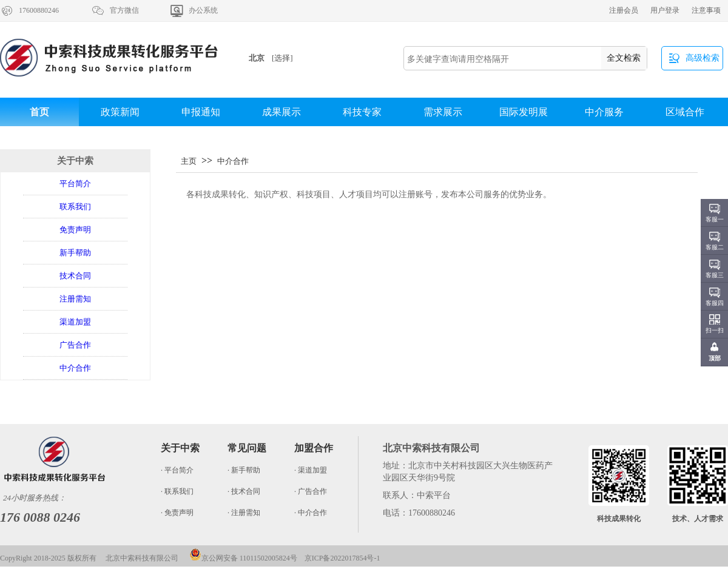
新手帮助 (75, 253)
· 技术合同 (244, 491)
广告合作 (75, 345)
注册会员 (624, 10)
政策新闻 (120, 112)
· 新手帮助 (244, 470)
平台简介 (75, 183)
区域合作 (685, 112)
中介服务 (604, 112)
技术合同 (75, 276)
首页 (39, 112)
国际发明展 (524, 112)
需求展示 (443, 112)
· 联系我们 (177, 491)
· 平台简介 (177, 470)
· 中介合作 (311, 513)
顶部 (715, 358)
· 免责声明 (177, 513)
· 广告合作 (311, 491)
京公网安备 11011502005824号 (243, 558)
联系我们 (75, 207)
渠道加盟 (75, 322)
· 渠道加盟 (311, 470)
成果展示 (281, 112)
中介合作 (75, 368)
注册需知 (75, 299)
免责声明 (75, 230)
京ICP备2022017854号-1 (342, 558)
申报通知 (201, 112)
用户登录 (665, 10)
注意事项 (706, 10)
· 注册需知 (244, 513)
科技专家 (362, 112)
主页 (189, 161)
